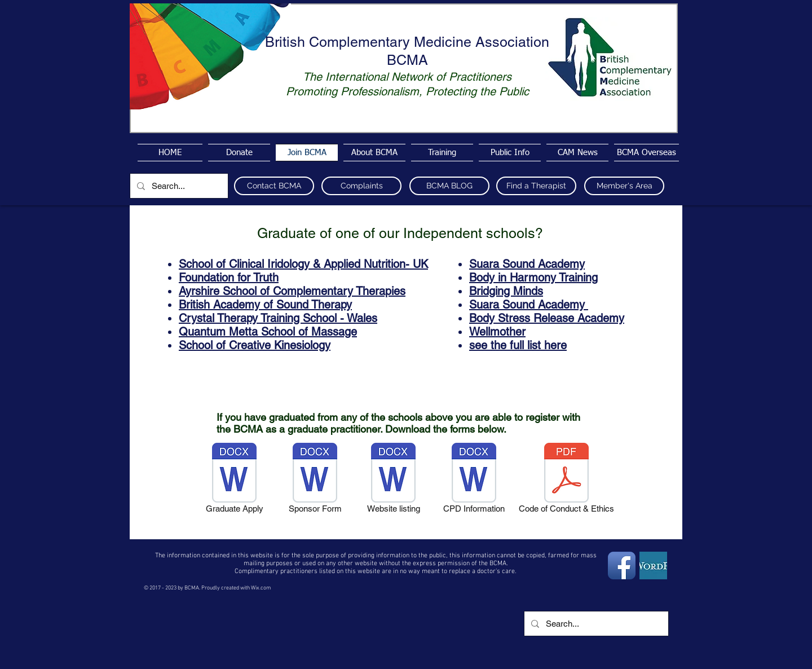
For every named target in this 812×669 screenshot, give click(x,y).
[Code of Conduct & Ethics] (566, 480)
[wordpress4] (653, 565)
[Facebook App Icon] (622, 565)
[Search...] (178, 186)
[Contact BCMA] (274, 186)
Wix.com (261, 588)
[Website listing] (393, 480)
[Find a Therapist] (536, 186)
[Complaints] (361, 186)
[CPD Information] (474, 480)
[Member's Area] (624, 186)
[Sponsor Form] (315, 480)
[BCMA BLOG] (449, 186)
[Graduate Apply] (234, 480)
